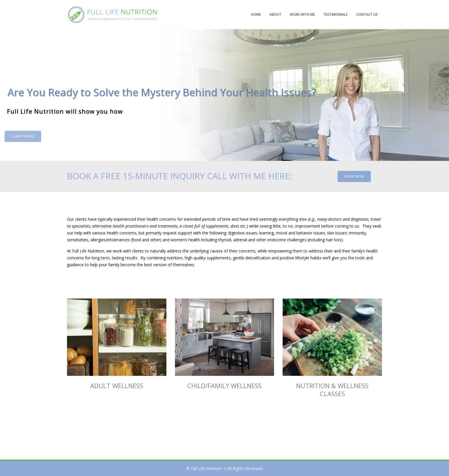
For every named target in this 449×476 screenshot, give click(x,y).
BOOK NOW (354, 176)
